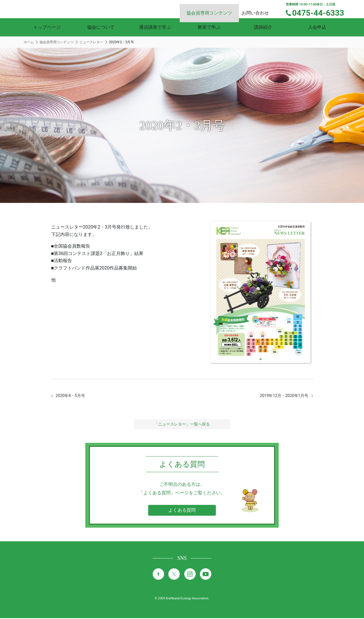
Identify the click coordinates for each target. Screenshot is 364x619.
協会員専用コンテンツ (216, 9)
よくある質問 (182, 511)
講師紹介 (263, 27)
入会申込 (317, 27)
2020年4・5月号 (73, 396)
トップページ (47, 27)
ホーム (29, 42)
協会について (101, 27)
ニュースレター (91, 42)
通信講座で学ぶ (155, 27)
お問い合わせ (260, 9)
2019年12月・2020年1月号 (281, 396)
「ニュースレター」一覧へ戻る (182, 425)
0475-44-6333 (322, 12)
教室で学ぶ (209, 27)
